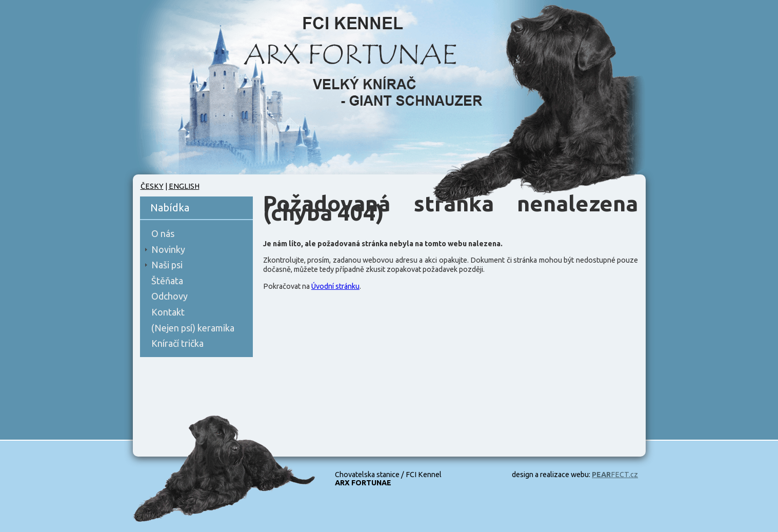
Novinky (168, 249)
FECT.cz (615, 475)
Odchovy (169, 296)
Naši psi (167, 265)
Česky (152, 186)
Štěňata (167, 281)
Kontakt (168, 312)
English (184, 186)
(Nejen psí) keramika (193, 328)
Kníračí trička (177, 343)
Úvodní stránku (335, 286)
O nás (163, 233)
